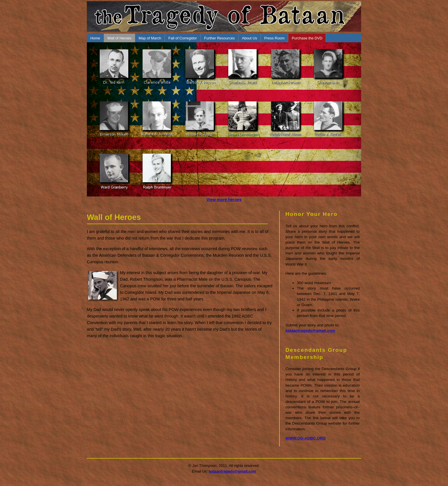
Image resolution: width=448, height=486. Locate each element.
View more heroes (224, 200)
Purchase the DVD (307, 38)
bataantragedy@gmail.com (310, 331)
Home (95, 38)
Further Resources (219, 38)
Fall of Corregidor (183, 38)
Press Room (274, 38)
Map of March (150, 38)
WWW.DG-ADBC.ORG (306, 438)
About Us (250, 38)
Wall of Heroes (119, 38)
